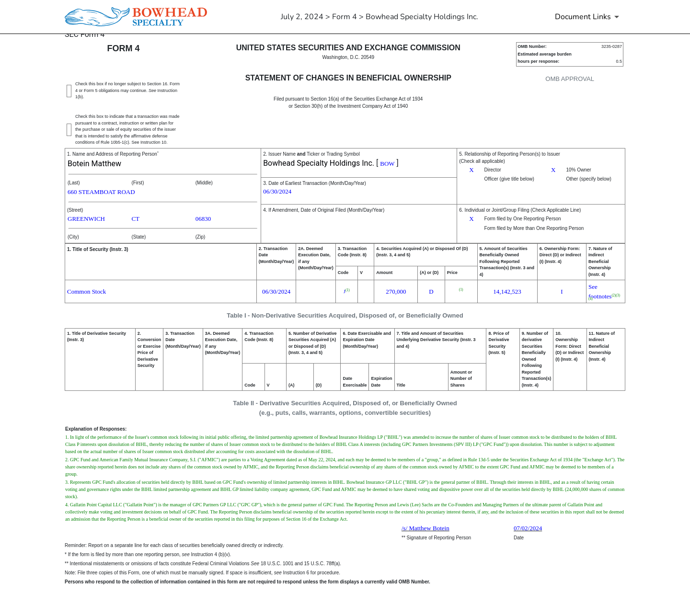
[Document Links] (589, 17)
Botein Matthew (94, 164)
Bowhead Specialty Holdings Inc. (319, 163)
